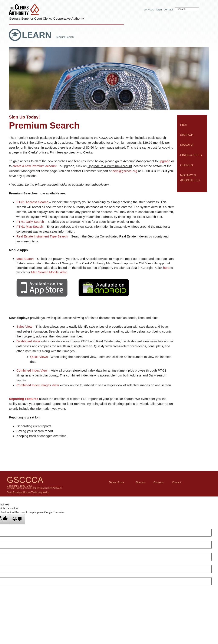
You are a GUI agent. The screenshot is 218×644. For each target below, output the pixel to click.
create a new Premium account (35, 166)
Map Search (25, 259)
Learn (38, 35)
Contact (168, 9)
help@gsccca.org (125, 171)
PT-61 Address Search (32, 202)
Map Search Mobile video (49, 272)
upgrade (164, 161)
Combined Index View (32, 370)
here (166, 268)
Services (149, 9)
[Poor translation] (17, 519)
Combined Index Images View (38, 385)
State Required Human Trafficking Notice (28, 492)
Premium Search (64, 37)
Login (159, 9)
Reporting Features (24, 399)
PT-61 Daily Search (30, 222)
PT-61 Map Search (30, 226)
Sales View (24, 326)
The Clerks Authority (25, 10)
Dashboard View (28, 341)
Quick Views (39, 357)
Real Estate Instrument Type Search (42, 236)
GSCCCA (25, 480)
